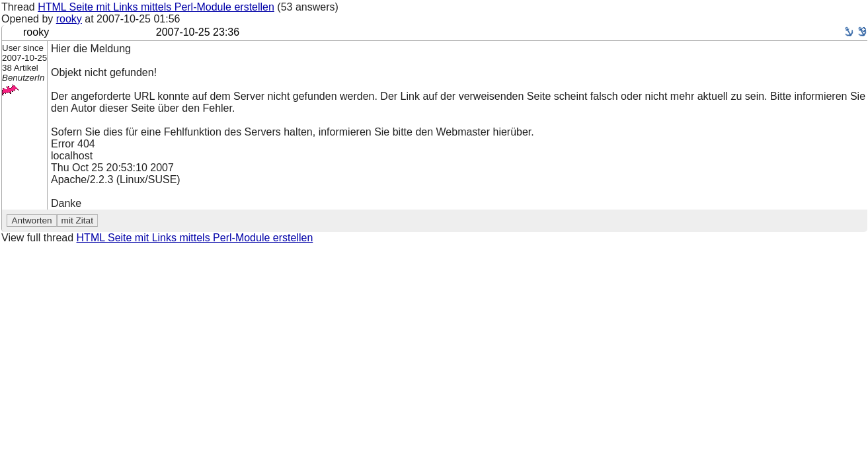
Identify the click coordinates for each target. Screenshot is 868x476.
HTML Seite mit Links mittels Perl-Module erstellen (156, 7)
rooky (69, 19)
